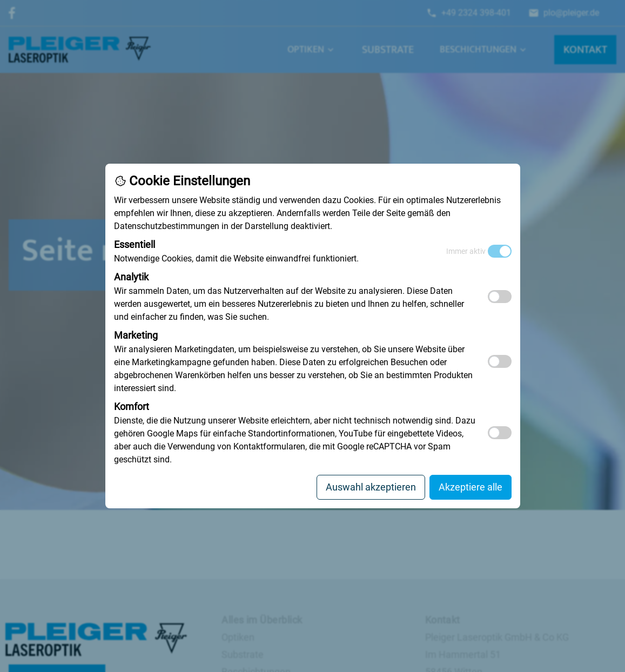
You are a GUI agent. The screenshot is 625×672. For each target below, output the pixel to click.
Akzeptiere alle (471, 487)
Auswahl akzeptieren (371, 487)
